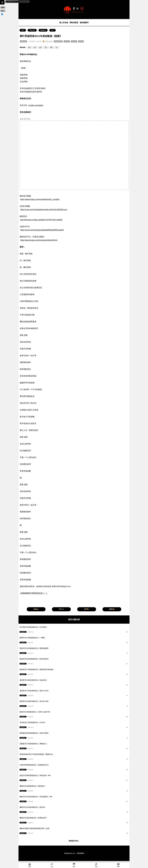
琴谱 (96, 865)
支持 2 (67, 42)
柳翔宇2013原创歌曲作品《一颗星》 (75, 641)
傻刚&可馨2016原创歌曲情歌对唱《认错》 (75, 832)
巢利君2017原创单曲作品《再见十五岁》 (75, 694)
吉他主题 (32, 30)
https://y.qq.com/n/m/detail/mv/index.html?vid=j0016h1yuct (44, 210)
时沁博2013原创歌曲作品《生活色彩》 (75, 630)
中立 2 (74, 42)
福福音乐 (43, 30)
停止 (57, 47)
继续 (51, 47)
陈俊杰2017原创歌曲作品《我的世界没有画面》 (75, 673)
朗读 (29, 47)
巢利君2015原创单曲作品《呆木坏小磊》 (75, 704)
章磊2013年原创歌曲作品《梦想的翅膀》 (75, 651)
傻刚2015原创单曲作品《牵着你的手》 (75, 821)
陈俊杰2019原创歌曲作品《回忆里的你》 (75, 662)
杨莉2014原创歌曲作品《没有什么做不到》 (75, 715)
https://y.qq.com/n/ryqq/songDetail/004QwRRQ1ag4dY (42, 230)
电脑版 (3, 7)
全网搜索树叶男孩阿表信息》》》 (34, 593)
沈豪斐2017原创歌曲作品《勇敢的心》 (75, 747)
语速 (35, 47)
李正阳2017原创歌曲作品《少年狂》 (75, 726)
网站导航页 (74, 23)
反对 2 (81, 42)
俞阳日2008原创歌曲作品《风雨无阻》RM (75, 779)
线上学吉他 (64, 23)
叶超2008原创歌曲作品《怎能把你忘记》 (75, 768)
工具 (52, 865)
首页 (23, 30)
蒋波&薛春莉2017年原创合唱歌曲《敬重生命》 (75, 757)
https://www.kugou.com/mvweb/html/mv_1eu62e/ (40, 199)
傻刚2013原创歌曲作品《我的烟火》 (75, 789)
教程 (118, 865)
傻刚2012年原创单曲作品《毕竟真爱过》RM (75, 800)
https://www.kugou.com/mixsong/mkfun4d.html (39, 240)
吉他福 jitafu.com (70, 853)
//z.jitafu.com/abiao (36, 105)
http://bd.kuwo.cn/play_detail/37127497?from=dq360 (41, 220)
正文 (53, 30)
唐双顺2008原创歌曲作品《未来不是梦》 (75, 736)
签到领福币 (84, 23)
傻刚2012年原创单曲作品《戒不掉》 (75, 810)
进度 (40, 47)
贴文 (74, 865)
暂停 (46, 47)
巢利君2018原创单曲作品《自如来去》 (75, 683)
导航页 (3, 11)
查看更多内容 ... (74, 841)
